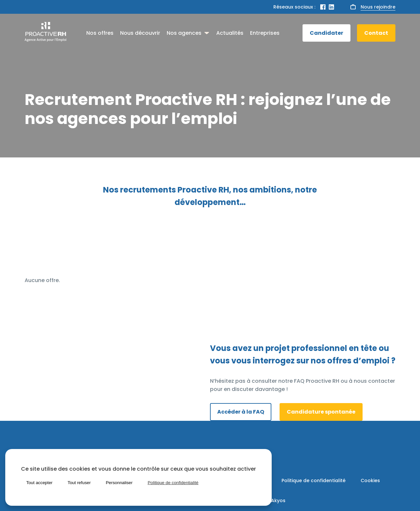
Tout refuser (79, 483)
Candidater (326, 33)
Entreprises (265, 33)
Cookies (370, 480)
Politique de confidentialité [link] (173, 483)
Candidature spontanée (321, 412)
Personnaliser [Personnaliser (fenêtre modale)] (119, 483)
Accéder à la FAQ (241, 412)
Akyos (278, 501)
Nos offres (100, 33)
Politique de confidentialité (314, 480)
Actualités (230, 33)
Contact (376, 33)
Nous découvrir (140, 33)
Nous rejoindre (378, 7)
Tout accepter (39, 483)
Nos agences (184, 33)
